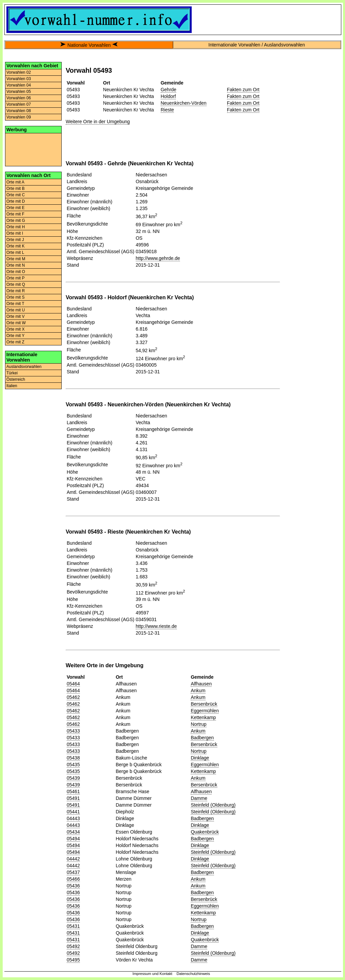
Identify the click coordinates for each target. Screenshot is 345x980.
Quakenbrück (205, 832)
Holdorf (168, 96)
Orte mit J (15, 240)
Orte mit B (15, 189)
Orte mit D (16, 201)
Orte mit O (16, 272)
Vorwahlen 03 (19, 79)
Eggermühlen (205, 711)
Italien (12, 386)
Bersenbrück (204, 704)
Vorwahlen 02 (19, 72)
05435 (73, 765)
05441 (73, 812)
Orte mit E (15, 208)
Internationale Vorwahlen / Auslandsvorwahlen (257, 45)
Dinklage (200, 758)
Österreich (16, 379)
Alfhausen (201, 684)
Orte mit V (15, 316)
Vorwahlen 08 (19, 111)
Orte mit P (15, 278)
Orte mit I (15, 233)
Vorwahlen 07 (19, 104)
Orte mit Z (15, 342)
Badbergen (202, 738)
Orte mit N (16, 265)
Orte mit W (16, 323)
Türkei (12, 373)
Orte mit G (16, 221)
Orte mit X (15, 329)
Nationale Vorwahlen (89, 45)
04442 (73, 859)
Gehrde (169, 90)
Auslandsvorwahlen (24, 367)
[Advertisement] (33, 149)
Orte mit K (15, 246)
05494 (73, 839)
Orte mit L (15, 252)
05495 (73, 960)
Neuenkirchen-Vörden (184, 103)
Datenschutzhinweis (193, 974)
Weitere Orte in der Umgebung (98, 122)
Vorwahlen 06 (19, 98)
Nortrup (199, 724)
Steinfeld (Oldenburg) (213, 805)
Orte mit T (15, 304)
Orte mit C (16, 195)
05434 (73, 832)
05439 (73, 778)
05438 (73, 758)
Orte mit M (16, 259)
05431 (73, 926)
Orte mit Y (15, 336)
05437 (73, 872)
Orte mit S (15, 297)
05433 (73, 731)
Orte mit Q (16, 284)
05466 (73, 879)
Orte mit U (16, 310)
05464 (73, 684)
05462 (73, 697)
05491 (73, 798)
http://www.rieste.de (156, 626)
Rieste (167, 110)
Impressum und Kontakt (152, 974)
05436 (73, 886)
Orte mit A (15, 182)
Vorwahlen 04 (19, 85)
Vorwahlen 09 (19, 117)
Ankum (198, 690)
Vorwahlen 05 (19, 92)
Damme (199, 798)
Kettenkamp (203, 717)
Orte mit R (16, 291)
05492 (73, 946)
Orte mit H (16, 227)
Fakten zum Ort (243, 90)
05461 (73, 791)
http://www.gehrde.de (158, 258)
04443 (73, 818)
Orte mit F (15, 214)
